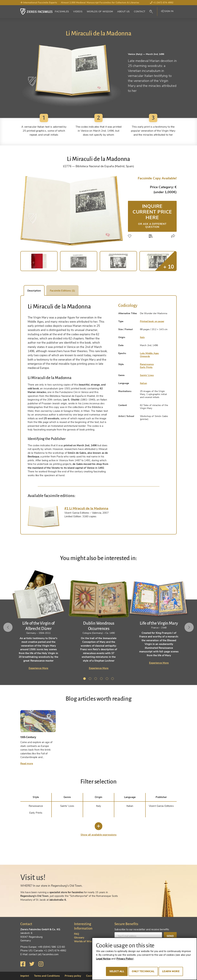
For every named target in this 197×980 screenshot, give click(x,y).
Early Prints (146, 367)
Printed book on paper (152, 321)
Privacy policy (73, 976)
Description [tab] (34, 291)
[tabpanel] (99, 620)
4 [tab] (102, 679)
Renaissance (147, 364)
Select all (117, 971)
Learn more (171, 971)
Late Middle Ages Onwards (149, 355)
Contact (140, 12)
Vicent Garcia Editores (161, 806)
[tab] (44, 517)
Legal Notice (103, 959)
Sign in (167, 11)
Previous (8, 627)
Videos (78, 12)
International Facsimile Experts (39, 3)
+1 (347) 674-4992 (162, 3)
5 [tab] (108, 679)
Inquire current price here (152, 216)
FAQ (77, 934)
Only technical (143, 971)
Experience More (39, 668)
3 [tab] (96, 679)
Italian (143, 383)
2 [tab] (91, 679)
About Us (123, 12)
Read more (27, 764)
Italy (142, 337)
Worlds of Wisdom (100, 12)
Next (189, 627)
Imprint (25, 976)
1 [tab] (85, 679)
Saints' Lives (147, 375)
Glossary (79, 938)
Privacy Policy (125, 959)
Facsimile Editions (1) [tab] (62, 291)
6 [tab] (113, 679)
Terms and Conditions (47, 976)
